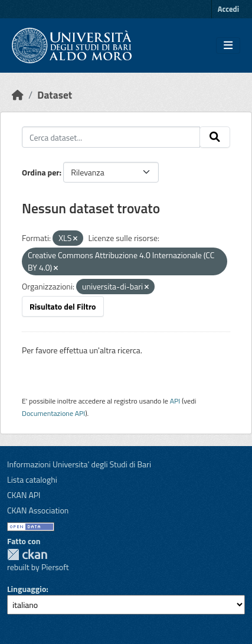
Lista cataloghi (32, 479)
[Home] (18, 95)
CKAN (27, 554)
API (175, 401)
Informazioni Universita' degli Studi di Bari (79, 464)
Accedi (228, 9)
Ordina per (41, 172)
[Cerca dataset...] (111, 137)
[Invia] (215, 137)
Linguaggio (27, 589)
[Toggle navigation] (228, 45)
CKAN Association (38, 510)
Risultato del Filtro (63, 306)
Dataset (55, 95)
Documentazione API (53, 413)
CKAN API (24, 495)
